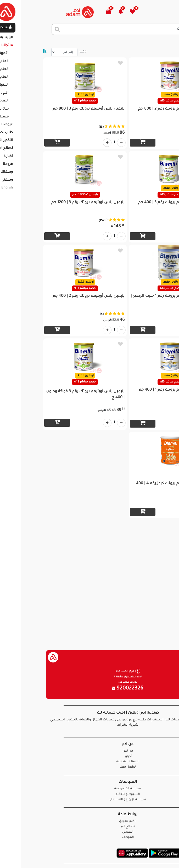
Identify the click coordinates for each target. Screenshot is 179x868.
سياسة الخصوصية (89, 789)
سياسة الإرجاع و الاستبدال (89, 800)
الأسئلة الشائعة (90, 762)
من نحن (89, 751)
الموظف (90, 837)
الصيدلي (90, 832)
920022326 (89, 689)
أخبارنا (89, 757)
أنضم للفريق (89, 821)
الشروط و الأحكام (89, 794)
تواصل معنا (158, 857)
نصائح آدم (90, 827)
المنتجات (149, 42)
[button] (85, 12)
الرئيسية (168, 42)
